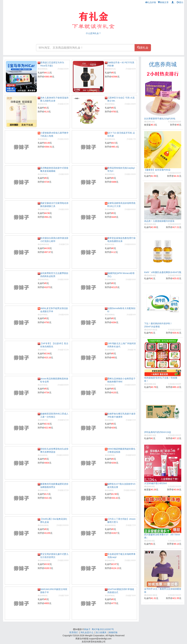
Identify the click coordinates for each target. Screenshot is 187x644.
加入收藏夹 (101, 632)
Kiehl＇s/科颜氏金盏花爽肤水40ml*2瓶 (163, 272)
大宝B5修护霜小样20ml (155, 483)
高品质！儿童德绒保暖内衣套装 (159, 221)
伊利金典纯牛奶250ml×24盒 (158, 432)
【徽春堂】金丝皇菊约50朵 (157, 170)
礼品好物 (151, 2)
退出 (180, 2)
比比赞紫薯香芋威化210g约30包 (160, 119)
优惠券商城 (163, 64)
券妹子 (87, 629)
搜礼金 (143, 48)
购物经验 (113, 632)
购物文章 (163, 2)
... (174, 2)
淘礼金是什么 (87, 632)
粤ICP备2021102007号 (103, 629)
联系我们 (74, 632)
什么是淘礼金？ (93, 33)
